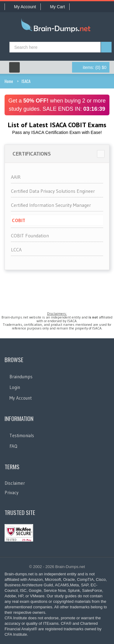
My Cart (55, 7)
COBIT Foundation (30, 236)
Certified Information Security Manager (51, 205)
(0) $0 (95, 67)
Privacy (12, 493)
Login (15, 387)
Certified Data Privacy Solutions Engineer (53, 191)
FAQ (13, 446)
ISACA (26, 81)
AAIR (16, 177)
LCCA (16, 250)
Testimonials (22, 435)
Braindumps (21, 377)
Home (9, 81)
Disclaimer (15, 483)
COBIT (19, 220)
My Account (23, 7)
